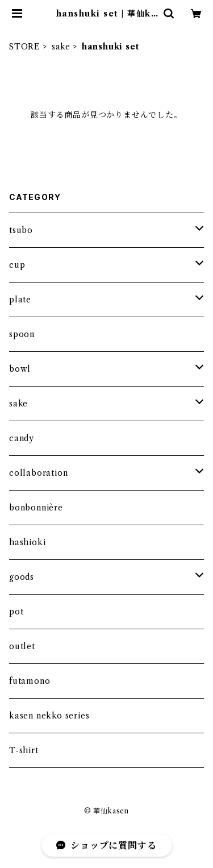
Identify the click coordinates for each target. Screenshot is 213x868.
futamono (30, 681)
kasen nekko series (49, 716)
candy (22, 438)
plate (20, 300)
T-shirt (24, 750)
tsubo (21, 230)
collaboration (38, 473)
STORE (25, 47)
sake (61, 47)
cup (17, 265)
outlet (22, 646)
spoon (22, 334)
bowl (20, 369)
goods (22, 577)
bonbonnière (36, 508)
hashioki (27, 542)
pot (16, 612)
